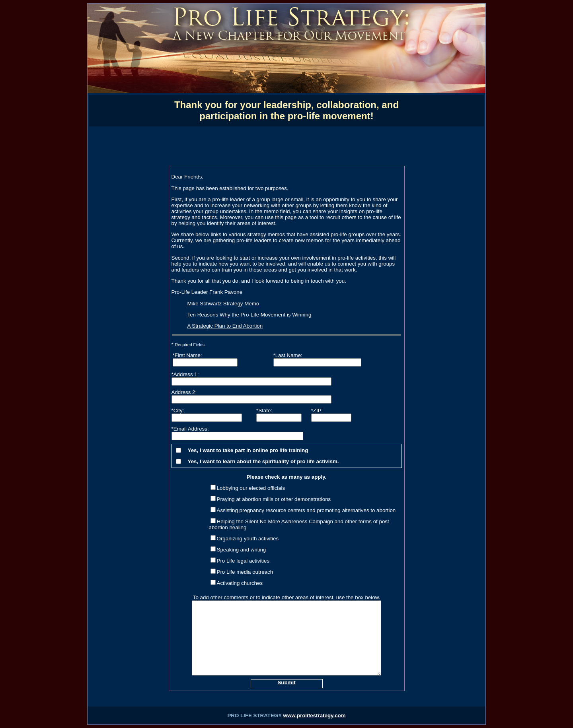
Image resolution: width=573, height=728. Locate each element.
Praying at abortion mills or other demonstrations (274, 499)
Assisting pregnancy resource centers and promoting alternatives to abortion (306, 510)
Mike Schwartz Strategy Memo (223, 304)
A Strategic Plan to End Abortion (225, 326)
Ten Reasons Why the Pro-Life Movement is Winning (249, 315)
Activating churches (240, 583)
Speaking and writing (242, 550)
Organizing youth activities (248, 539)
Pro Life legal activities (243, 561)
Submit (286, 682)
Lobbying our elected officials (251, 488)
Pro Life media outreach (245, 572)
